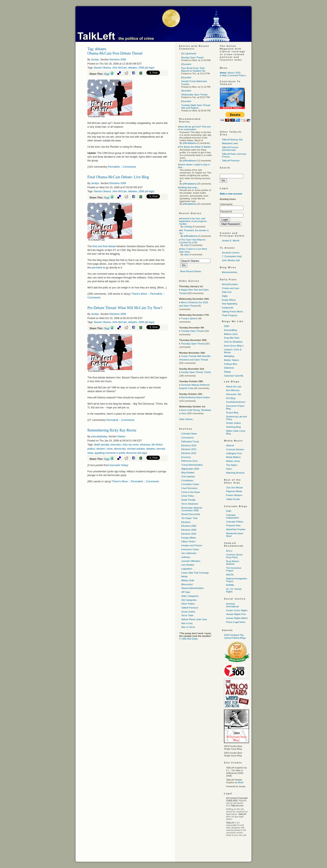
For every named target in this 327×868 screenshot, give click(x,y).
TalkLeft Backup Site (232, 140)
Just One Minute (234, 488)
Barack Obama (102, 68)
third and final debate (104, 246)
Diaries (121, 436)
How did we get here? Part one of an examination (194, 128)
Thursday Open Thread (193, 344)
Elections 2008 (118, 60)
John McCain (119, 68)
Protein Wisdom (234, 495)
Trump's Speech (189, 318)
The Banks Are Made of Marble (195, 147)
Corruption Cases (190, 484)
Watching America (235, 473)
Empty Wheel (229, 300)
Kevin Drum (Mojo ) (234, 346)
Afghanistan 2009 (190, 469)
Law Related (188, 565)
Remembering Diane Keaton (196, 397)
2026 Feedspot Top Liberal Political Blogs (235, 636)
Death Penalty (188, 500)
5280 (226, 326)
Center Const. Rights (237, 610)
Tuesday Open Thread (192, 331)
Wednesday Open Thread (194, 95)
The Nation (232, 465)
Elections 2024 (189, 453)
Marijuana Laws (230, 143)
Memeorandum (230, 272)
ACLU (229, 551)
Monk (241, 782)
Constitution (187, 480)
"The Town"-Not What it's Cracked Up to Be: (192, 241)
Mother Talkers (231, 360)
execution (116, 445)
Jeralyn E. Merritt (231, 241)
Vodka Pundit (233, 499)
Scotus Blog (232, 413)
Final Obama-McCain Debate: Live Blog (118, 177)
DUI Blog (231, 398)
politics (91, 449)
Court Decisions (189, 488)
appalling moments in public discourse (116, 453)
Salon (229, 469)
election (101, 449)
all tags (150, 68)
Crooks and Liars (231, 288)
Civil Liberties (188, 476)
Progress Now (233, 525)
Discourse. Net (234, 394)
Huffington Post (234, 453)
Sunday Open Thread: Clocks (196, 372)
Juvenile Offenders (191, 561)
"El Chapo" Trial (189, 518)
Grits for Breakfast (233, 342)
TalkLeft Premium (231, 161)
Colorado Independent (232, 516)
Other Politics (188, 604)
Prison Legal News (236, 622)
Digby (225, 296)
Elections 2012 (189, 449)
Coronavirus (187, 438)
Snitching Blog (233, 427)
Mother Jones (233, 461)
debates (133, 68)
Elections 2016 (189, 445)
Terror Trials (187, 615)
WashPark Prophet (236, 529)
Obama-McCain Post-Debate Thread (115, 53)
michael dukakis (136, 449)
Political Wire (231, 364)
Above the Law (234, 387)
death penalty (101, 445)
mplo (186, 245)
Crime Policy (188, 496)
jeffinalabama (190, 143)
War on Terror (188, 627)
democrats (120, 449)
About (231, 73)
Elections (186, 522)
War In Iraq (187, 623)
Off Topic (186, 592)
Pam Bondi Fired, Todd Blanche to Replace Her (193, 69)
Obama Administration (192, 588)
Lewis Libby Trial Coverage (195, 573)
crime (109, 449)
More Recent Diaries (191, 271)
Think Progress (230, 315)
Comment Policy (236, 75)
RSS (238, 73)
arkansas (145, 445)
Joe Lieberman (189, 553)
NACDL (230, 575)
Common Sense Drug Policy (234, 556)
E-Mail (223, 75)
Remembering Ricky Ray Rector (112, 430)
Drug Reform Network (233, 563)
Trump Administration (192, 465)
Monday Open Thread (192, 57)
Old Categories (189, 600)
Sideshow (229, 368)
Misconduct (187, 584)
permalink (97, 268)
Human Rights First (236, 614)
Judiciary (186, 557)
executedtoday (99, 436)
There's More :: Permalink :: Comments (136, 481)
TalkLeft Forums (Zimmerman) (230, 149)
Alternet (230, 445)
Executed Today (118, 465)
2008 (141, 68)
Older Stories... (187, 419)
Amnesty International (232, 605)
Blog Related (188, 473)
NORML (230, 585)
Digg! (107, 74)
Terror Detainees (190, 504)
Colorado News (189, 434)
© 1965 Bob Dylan (188, 639)
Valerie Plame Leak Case (194, 619)
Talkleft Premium (190, 608)
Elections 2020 (189, 534)
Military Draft (188, 580)
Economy (186, 457)
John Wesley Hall (231, 260)
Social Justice (188, 612)
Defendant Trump (190, 441)
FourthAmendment (236, 402)
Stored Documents (191, 514)
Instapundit (228, 308)
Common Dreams (235, 449)
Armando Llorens (231, 253)
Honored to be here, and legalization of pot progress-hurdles (193, 221)
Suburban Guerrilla (234, 376)
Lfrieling (188, 227)
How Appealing (230, 304)
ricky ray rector (131, 445)
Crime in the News (191, 492)
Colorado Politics (235, 522)
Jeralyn (95, 60)
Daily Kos (227, 292)
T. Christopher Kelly (232, 256)
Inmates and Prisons (192, 545)
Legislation (187, 569)
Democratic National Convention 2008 (192, 509)
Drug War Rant (232, 338)
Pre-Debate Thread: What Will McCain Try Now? (125, 308)
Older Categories (190, 596)
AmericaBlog (230, 330)
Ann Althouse (233, 390)
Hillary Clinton (188, 541)
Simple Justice (233, 423)
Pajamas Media (234, 491)
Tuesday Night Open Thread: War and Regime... (196, 107)
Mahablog (229, 356)
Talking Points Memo (233, 312)
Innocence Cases (190, 549)
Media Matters (233, 457)
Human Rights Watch (237, 618)
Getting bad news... (189, 187)
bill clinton (157, 445)
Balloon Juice (231, 334)
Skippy (227, 372)
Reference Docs (189, 461)
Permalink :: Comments (122, 167)
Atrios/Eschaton (230, 284)
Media (184, 576)
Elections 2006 (189, 526)
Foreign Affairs (189, 538)
